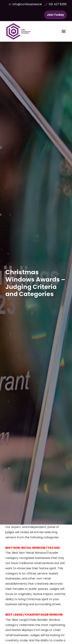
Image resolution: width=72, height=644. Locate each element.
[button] (64, 31)
